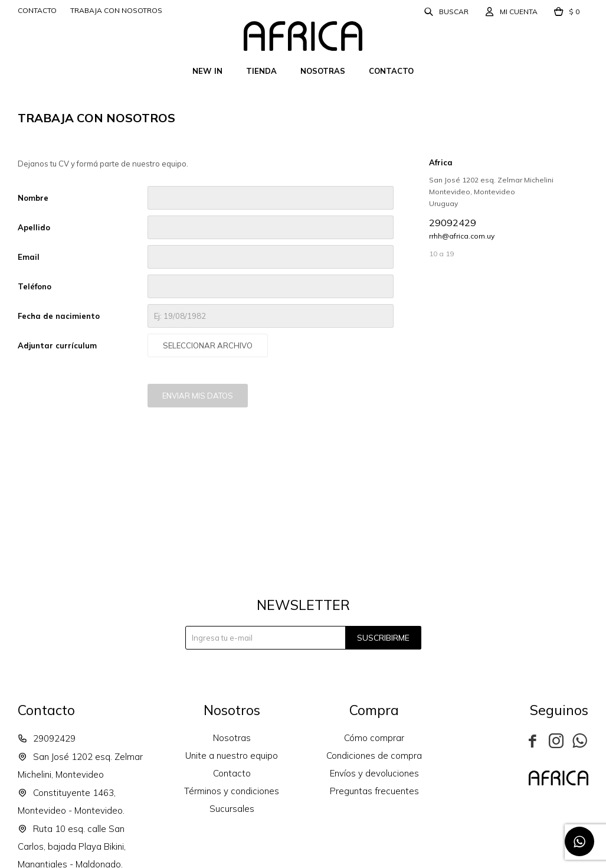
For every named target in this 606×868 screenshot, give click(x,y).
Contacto (391, 71)
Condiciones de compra (374, 756)
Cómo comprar (374, 738)
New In (207, 71)
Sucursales (232, 809)
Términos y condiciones (232, 791)
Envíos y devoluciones (374, 773)
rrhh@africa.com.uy (462, 236)
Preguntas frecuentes (374, 791)
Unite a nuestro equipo (232, 756)
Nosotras (323, 71)
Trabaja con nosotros (116, 10)
